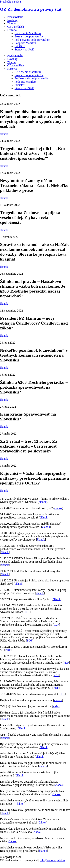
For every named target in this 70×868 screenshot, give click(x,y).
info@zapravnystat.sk (53, 860)
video (56, 706)
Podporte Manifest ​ (26, 43)
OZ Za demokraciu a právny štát (31, 9)
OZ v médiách (16, 27)
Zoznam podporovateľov (29, 36)
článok (43, 502)
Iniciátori (20, 46)
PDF (27, 612)
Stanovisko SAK (24, 49)
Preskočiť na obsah (11, 2)
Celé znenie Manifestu (28, 33)
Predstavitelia (15, 17)
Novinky (12, 20)
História (12, 30)
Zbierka (12, 23)
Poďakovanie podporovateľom (32, 40)
